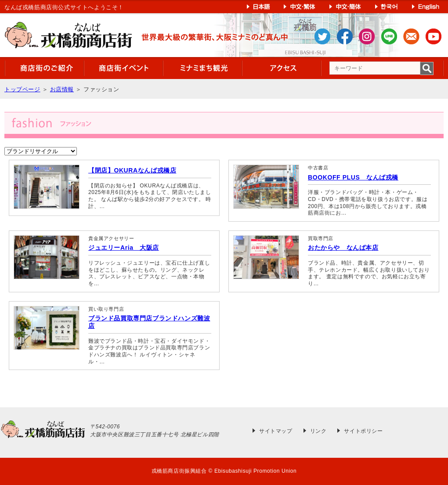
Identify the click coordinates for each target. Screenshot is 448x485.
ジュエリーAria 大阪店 (124, 248)
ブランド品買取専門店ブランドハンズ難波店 (149, 322)
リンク (318, 431)
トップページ (22, 89)
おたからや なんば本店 (343, 248)
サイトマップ (276, 431)
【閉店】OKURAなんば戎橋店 (132, 170)
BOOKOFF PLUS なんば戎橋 (353, 177)
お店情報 (62, 89)
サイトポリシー (363, 431)
